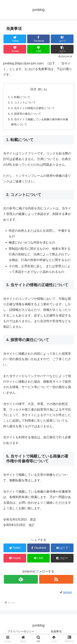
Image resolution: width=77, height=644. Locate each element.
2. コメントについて (23, 102)
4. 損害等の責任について (26, 114)
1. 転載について (21, 97)
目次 (33, 89)
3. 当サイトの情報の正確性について (33, 108)
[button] (62, 49)
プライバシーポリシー (21, 631)
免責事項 (56, 631)
